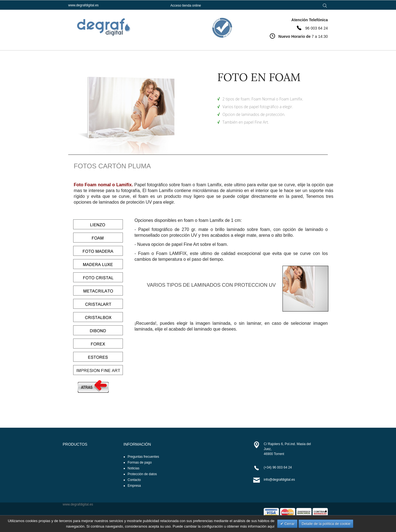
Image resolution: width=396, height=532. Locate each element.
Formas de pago (140, 462)
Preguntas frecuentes (143, 457)
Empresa (134, 486)
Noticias (134, 468)
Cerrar (289, 524)
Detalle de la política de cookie (326, 524)
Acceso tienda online (186, 6)
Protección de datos (142, 474)
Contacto (134, 480)
